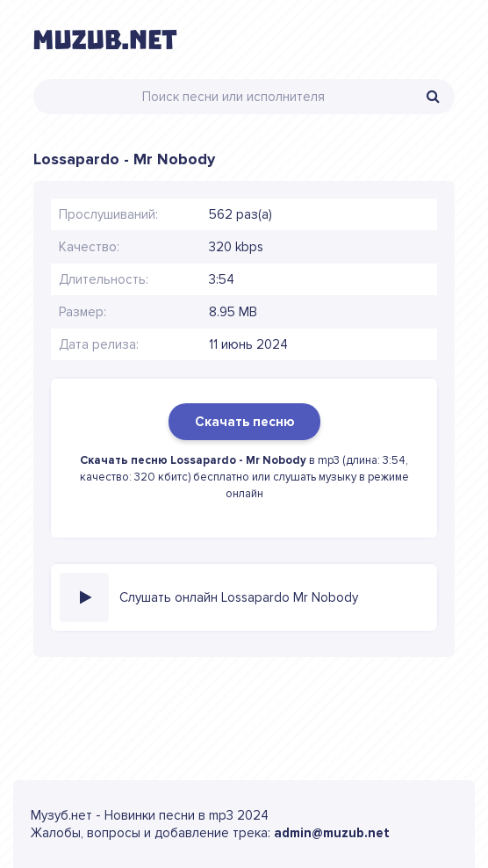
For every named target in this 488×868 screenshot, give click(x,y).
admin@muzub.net (332, 833)
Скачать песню (244, 422)
